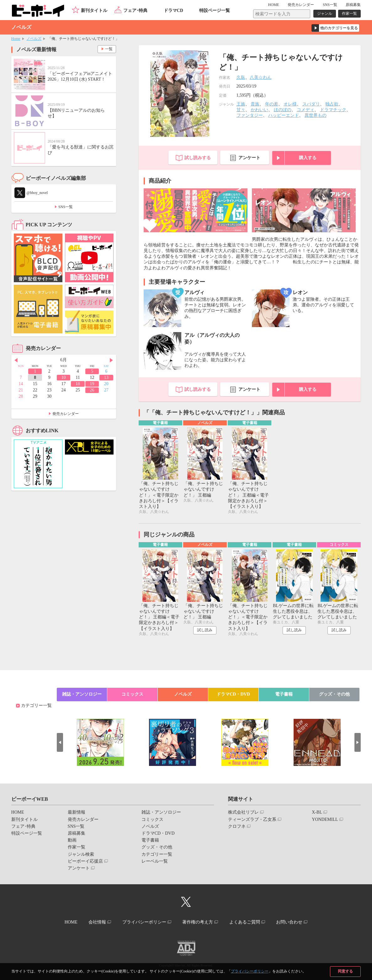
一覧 (109, 49)
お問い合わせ (289, 922)
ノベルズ (34, 39)
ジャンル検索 (81, 854)
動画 (72, 840)
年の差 (272, 104)
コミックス (132, 694)
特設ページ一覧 (215, 11)
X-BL (317, 812)
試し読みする (198, 158)
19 (92, 384)
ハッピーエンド (284, 115)
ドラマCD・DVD (233, 694)
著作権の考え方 (198, 922)
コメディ (306, 110)
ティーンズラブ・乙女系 (252, 819)
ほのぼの (283, 110)
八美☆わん (261, 77)
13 (106, 377)
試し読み (205, 630)
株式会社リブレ (243, 812)
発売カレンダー (66, 414)
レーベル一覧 (155, 861)
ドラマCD (173, 11)
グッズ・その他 (334, 694)
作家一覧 (349, 13)
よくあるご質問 (245, 922)
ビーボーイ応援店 (85, 861)
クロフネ (237, 826)
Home (16, 39)
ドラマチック (333, 110)
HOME (274, 5)
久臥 (241, 77)
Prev (16, 360)
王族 (241, 104)
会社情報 (97, 922)
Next (111, 360)
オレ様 (290, 104)
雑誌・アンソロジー (82, 694)
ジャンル (325, 13)
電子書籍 (284, 694)
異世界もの (316, 115)
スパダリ (311, 104)
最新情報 (77, 812)
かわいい (259, 110)
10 (64, 377)
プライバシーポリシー (250, 971)
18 (78, 384)
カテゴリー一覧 (36, 705)
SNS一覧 (330, 5)
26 (92, 390)
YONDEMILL (325, 819)
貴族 (255, 104)
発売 (301, 5)
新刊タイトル (94, 11)
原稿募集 (353, 5)
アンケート (249, 158)
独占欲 (332, 104)
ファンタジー (250, 115)
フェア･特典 (135, 11)
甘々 (241, 110)
